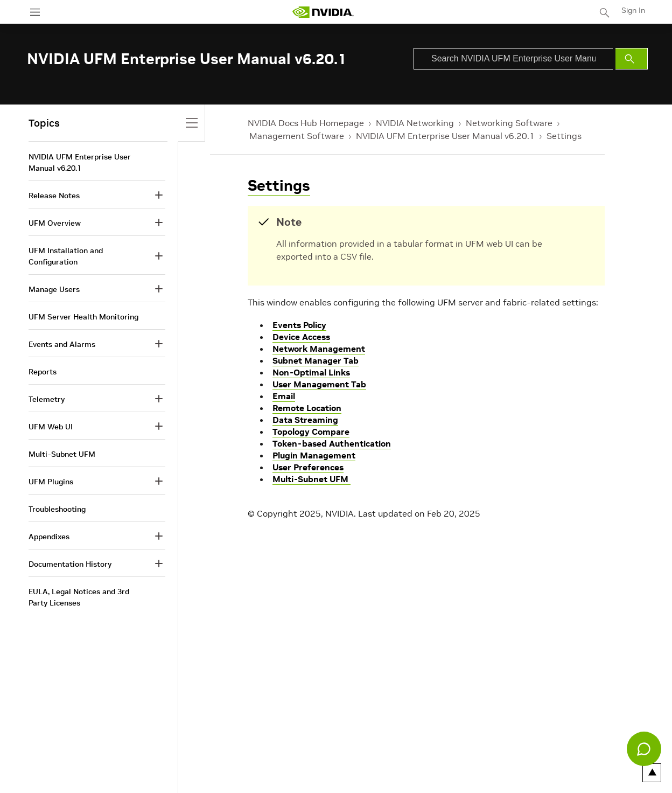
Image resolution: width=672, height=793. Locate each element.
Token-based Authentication (332, 443)
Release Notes (54, 196)
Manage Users (54, 289)
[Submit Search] (632, 59)
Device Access (301, 337)
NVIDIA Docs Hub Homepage (306, 123)
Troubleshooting (57, 509)
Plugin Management (314, 455)
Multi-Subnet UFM (311, 479)
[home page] (323, 12)
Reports (43, 372)
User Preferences (308, 467)
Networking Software (509, 123)
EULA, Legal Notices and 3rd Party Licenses (79, 597)
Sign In (633, 10)
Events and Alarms (62, 344)
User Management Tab (319, 384)
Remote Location (307, 408)
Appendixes (49, 537)
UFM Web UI (51, 427)
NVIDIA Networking (415, 123)
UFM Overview (55, 223)
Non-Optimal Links (311, 372)
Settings (564, 136)
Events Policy (299, 325)
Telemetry (47, 399)
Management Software (297, 136)
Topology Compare (311, 432)
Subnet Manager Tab (316, 360)
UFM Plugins (51, 482)
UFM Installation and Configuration (66, 256)
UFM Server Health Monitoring (83, 317)
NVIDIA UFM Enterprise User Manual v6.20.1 (445, 136)
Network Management (319, 349)
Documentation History (70, 564)
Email (284, 396)
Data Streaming (305, 420)
